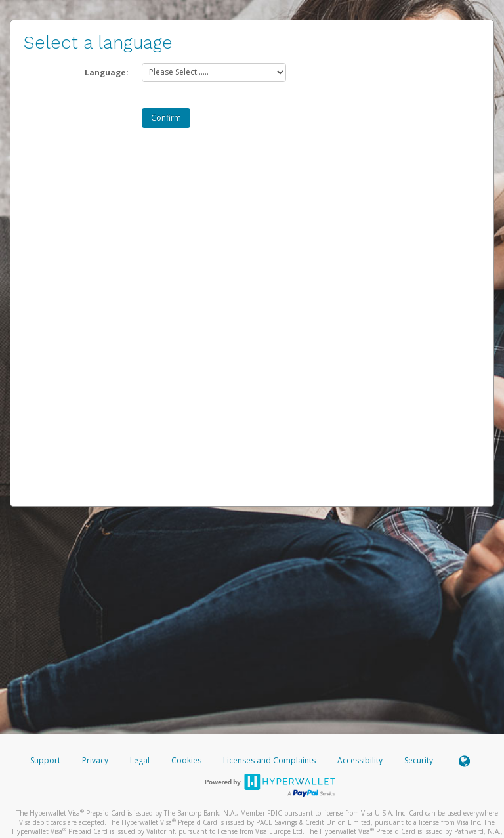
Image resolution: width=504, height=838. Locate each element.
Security (419, 760)
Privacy (95, 760)
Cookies (186, 760)
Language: (107, 73)
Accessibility (360, 760)
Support (45, 760)
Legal (140, 760)
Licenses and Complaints (270, 760)
